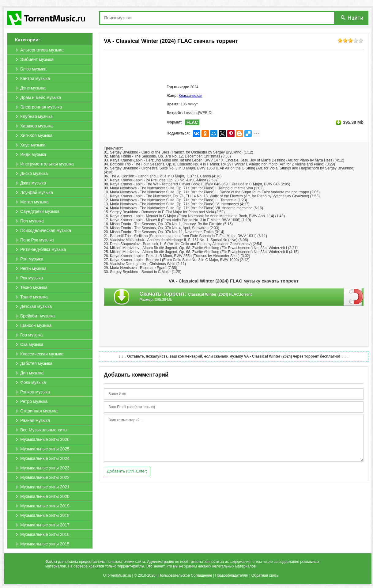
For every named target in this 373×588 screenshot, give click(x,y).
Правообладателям (232, 575)
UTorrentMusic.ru (117, 575)
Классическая (191, 96)
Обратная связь (265, 575)
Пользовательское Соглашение (185, 575)
